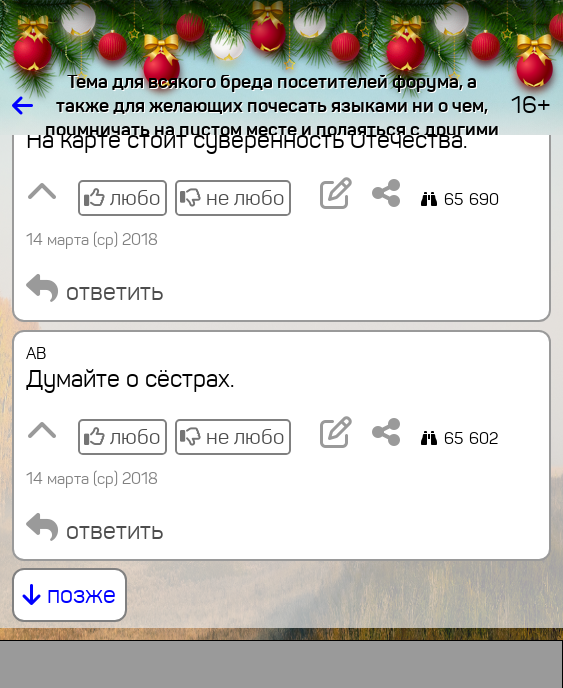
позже (69, 595)
